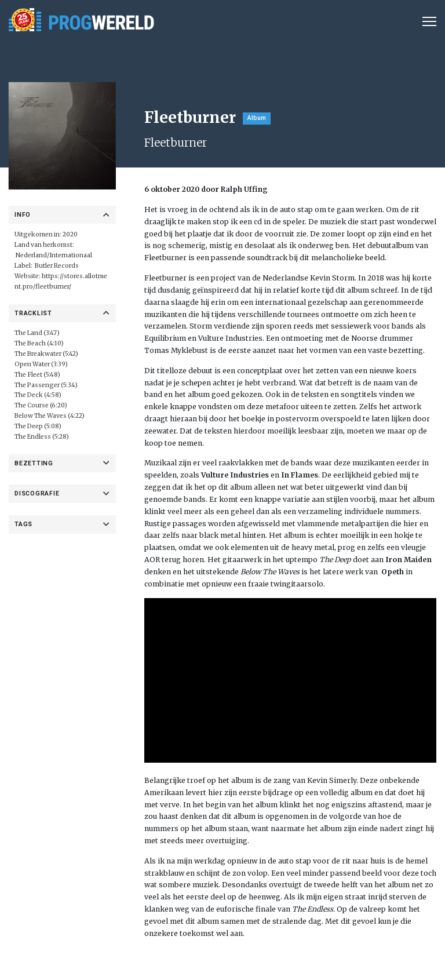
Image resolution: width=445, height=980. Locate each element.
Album (257, 118)
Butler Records (57, 266)
